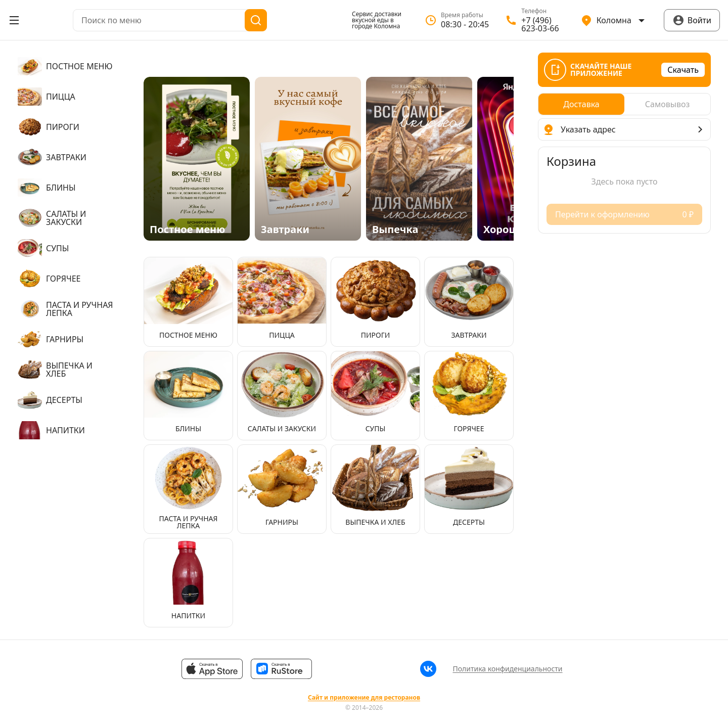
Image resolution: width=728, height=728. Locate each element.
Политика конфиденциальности (507, 669)
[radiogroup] (624, 104)
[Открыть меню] (14, 20)
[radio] (581, 104)
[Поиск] (256, 20)
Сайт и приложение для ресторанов (364, 698)
